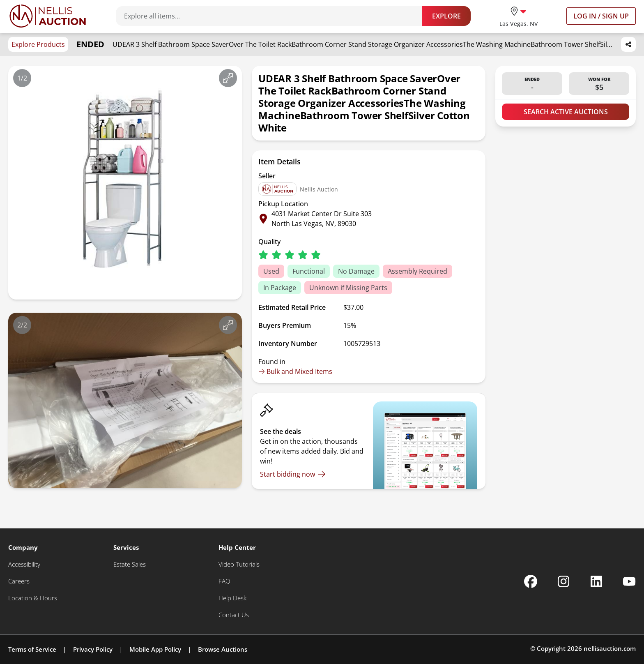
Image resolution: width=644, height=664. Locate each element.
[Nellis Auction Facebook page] (531, 581)
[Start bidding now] (293, 474)
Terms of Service (32, 649)
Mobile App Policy (155, 649)
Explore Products (38, 44)
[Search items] (273, 16)
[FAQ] (224, 581)
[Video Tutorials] (239, 564)
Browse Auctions (223, 649)
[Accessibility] (24, 564)
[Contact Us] (234, 615)
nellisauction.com (610, 648)
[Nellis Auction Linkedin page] (596, 581)
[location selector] (519, 16)
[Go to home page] (48, 16)
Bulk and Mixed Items (295, 371)
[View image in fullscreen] (228, 78)
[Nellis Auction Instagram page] (563, 581)
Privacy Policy (93, 649)
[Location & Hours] (33, 598)
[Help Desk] (232, 598)
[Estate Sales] (130, 564)
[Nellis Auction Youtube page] (629, 581)
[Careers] (19, 581)
